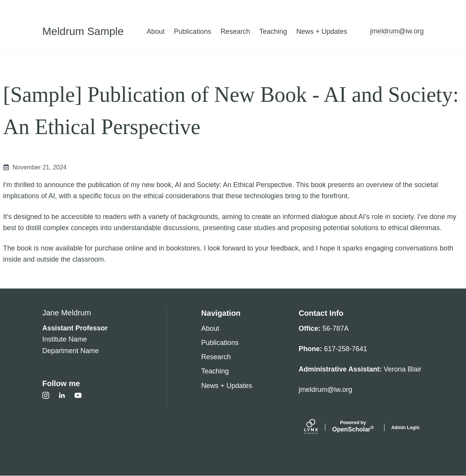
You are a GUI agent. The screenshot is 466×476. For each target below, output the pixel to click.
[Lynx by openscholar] (318, 428)
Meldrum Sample (83, 31)
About (156, 32)
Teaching (273, 32)
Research (235, 32)
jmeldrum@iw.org (397, 31)
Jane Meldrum (67, 313)
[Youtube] (78, 395)
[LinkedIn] (62, 395)
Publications (192, 32)
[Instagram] (46, 395)
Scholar (353, 426)
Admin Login (405, 428)
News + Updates (322, 32)
